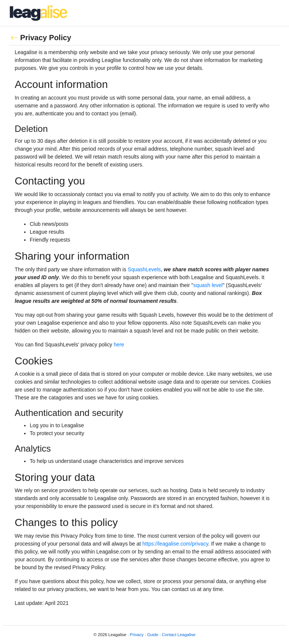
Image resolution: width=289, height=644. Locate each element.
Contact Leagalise (179, 635)
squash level (208, 285)
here (119, 345)
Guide (153, 635)
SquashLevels (144, 269)
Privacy (137, 635)
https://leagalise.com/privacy (175, 544)
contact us (184, 589)
